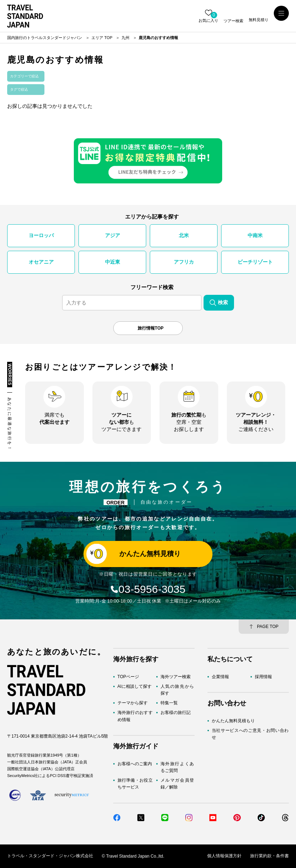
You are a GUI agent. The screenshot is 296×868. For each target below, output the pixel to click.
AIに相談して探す (135, 686)
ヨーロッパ (41, 235)
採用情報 (263, 677)
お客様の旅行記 (176, 713)
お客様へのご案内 (135, 764)
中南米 (255, 235)
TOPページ (128, 677)
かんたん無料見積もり (233, 721)
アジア (113, 235)
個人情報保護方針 (224, 856)
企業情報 (220, 677)
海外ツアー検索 (176, 677)
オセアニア (41, 262)
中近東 (113, 262)
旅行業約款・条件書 (269, 856)
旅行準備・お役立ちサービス (135, 784)
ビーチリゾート (255, 262)
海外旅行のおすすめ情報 (135, 716)
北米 (184, 235)
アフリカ (184, 262)
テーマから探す (133, 703)
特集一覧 (169, 703)
